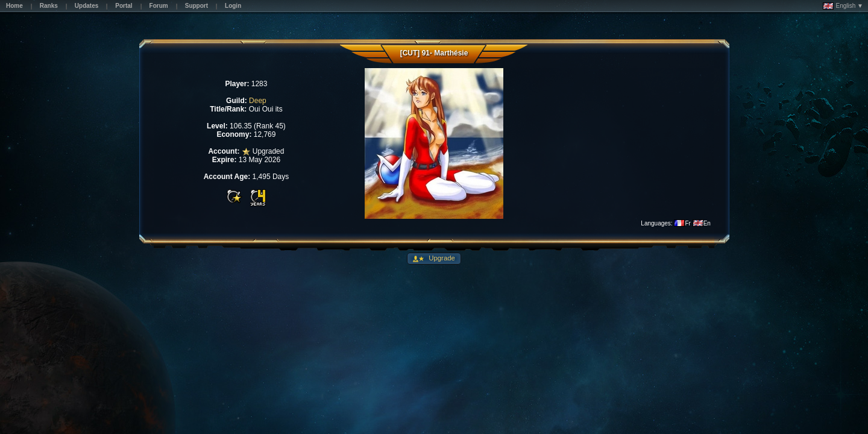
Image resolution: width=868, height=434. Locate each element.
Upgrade (441, 258)
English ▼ (843, 6)
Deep (258, 101)
